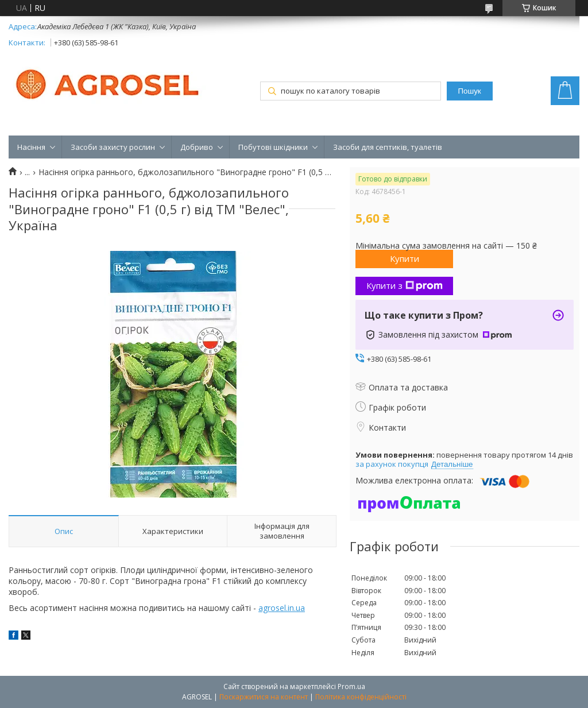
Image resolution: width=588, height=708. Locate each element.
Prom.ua (351, 686)
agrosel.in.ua (282, 608)
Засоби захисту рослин (113, 147)
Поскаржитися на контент (264, 697)
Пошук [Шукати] (470, 91)
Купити (405, 258)
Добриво (197, 147)
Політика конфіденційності (361, 697)
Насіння (31, 147)
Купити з (405, 285)
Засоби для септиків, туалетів (388, 147)
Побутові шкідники (273, 147)
